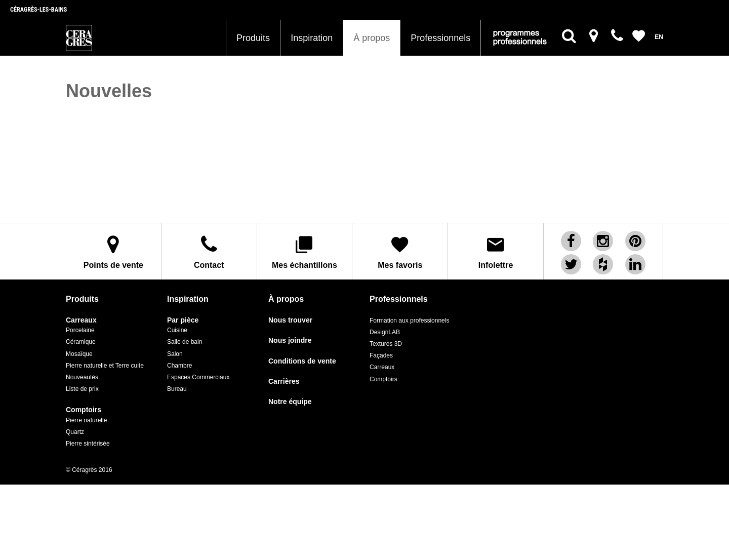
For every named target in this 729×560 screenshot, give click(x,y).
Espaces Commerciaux (198, 377)
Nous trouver (290, 320)
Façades (381, 355)
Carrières (284, 381)
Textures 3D (386, 343)
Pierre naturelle (86, 419)
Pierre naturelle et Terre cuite (105, 365)
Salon (175, 353)
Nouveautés (82, 377)
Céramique (81, 341)
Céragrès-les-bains (38, 10)
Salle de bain (185, 341)
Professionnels (440, 38)
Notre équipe (290, 401)
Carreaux (81, 320)
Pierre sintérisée (88, 443)
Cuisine (177, 330)
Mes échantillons (305, 251)
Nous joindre (290, 340)
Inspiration (312, 38)
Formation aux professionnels (409, 320)
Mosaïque (79, 353)
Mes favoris (400, 251)
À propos (372, 38)
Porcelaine (80, 330)
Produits (253, 38)
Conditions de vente (302, 360)
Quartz (75, 431)
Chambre (179, 365)
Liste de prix (82, 388)
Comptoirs (84, 409)
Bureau (177, 388)
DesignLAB (385, 332)
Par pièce (183, 320)
